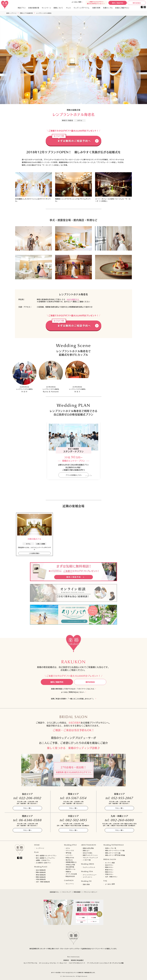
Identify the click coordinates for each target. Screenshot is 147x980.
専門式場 (68, 853)
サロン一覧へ (27, 808)
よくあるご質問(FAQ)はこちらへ (73, 692)
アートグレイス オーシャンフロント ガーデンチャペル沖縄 (105, 963)
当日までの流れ (88, 853)
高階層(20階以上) (71, 862)
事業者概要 (77, 892)
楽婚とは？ (86, 851)
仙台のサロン (109, 865)
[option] (73, 60)
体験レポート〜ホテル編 (113, 853)
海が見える (69, 860)
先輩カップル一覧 (111, 848)
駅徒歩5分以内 (70, 876)
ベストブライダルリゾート (77, 963)
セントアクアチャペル (30, 963)
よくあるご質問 (76, 2)
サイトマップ (66, 892)
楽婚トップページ (11, 13)
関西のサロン (109, 872)
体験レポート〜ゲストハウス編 (115, 851)
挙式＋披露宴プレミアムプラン (45, 858)
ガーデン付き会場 (71, 874)
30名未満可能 (70, 867)
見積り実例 (96, 8)
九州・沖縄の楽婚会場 (43, 882)
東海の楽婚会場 (41, 875)
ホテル (68, 848)
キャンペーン (70, 884)
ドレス (68, 8)
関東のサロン (109, 867)
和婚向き (68, 872)
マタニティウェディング (90, 858)
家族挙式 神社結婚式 (77, 960)
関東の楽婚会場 (41, 872)
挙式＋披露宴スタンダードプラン (46, 856)
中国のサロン (109, 874)
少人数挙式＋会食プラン (43, 863)
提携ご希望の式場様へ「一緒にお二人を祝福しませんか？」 (73, 699)
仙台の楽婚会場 (41, 870)
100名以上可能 (70, 865)
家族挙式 (66, 960)
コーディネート (88, 877)
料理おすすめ (70, 858)
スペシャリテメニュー (90, 875)
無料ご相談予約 (118, 3)
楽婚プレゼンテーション (90, 855)
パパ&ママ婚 (87, 860)
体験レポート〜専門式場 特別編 (115, 855)
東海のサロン (109, 870)
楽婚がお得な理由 (88, 848)
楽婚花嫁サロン (55, 892)
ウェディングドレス (89, 867)
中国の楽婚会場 (41, 879)
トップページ (40, 848)
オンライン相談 (110, 863)
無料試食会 (137, 3)
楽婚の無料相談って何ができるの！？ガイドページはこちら (73, 689)
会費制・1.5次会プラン (43, 860)
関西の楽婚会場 (41, 877)
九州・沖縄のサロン (111, 877)
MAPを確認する (73, 299)
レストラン (69, 855)
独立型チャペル (71, 869)
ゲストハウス (70, 851)
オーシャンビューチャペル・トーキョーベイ (53, 963)
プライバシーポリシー (90, 892)
